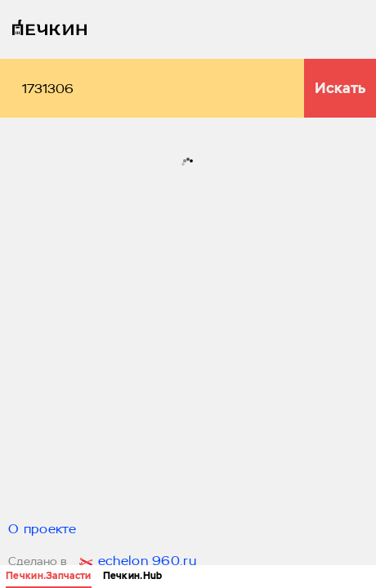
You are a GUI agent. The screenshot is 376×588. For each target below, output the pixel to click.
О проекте (43, 530)
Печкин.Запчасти (49, 576)
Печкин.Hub (133, 576)
